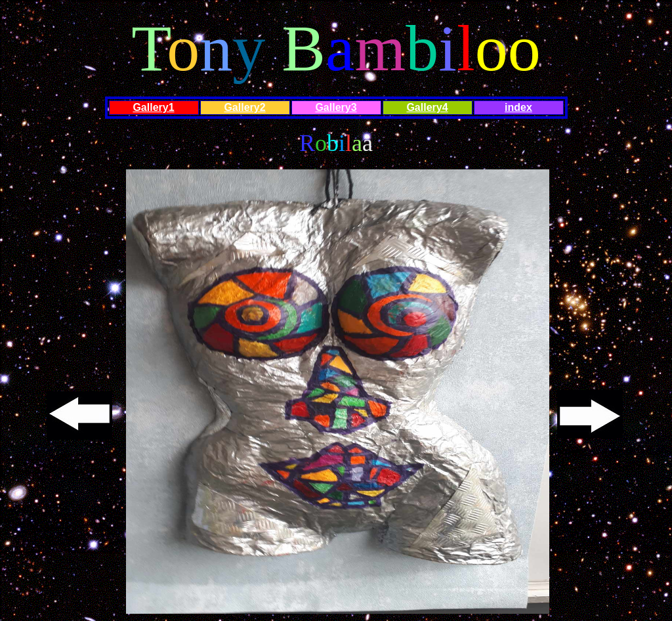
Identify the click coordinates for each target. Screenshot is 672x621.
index (518, 107)
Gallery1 (153, 107)
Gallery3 (336, 107)
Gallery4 (427, 107)
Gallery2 (244, 107)
